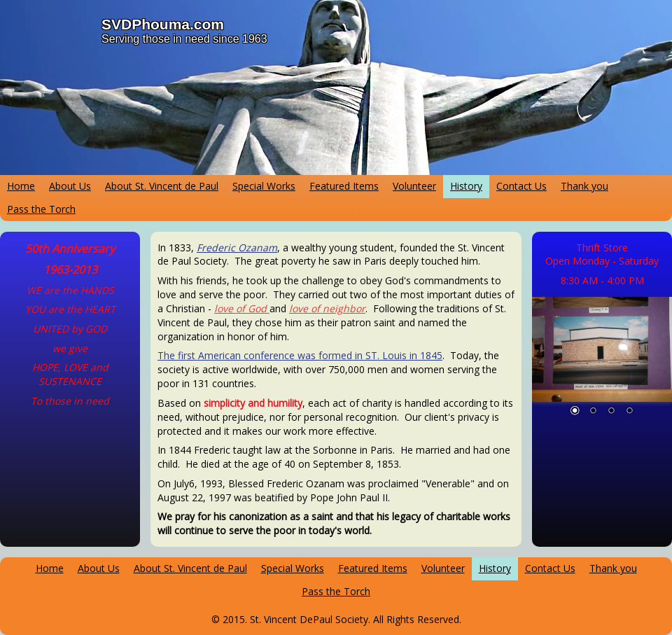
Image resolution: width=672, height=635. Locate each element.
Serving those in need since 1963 (184, 39)
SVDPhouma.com (163, 24)
